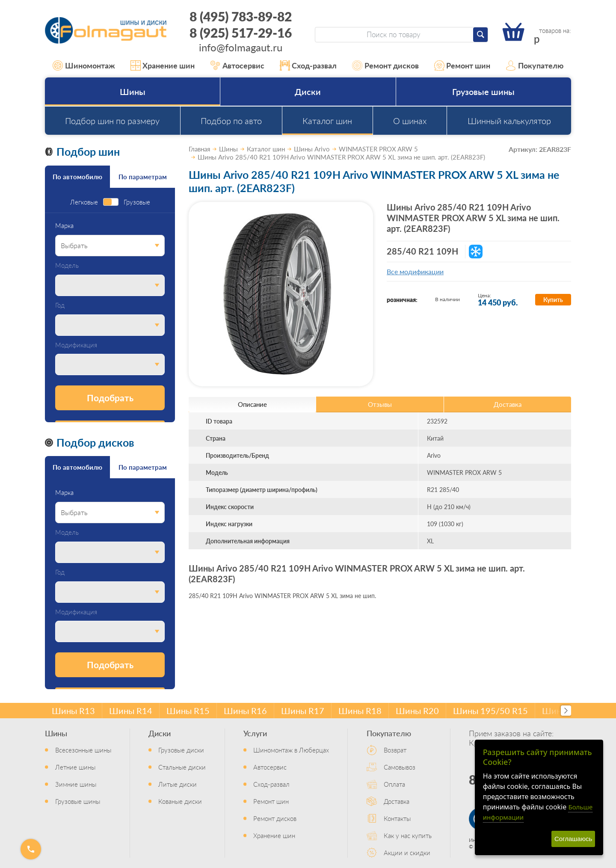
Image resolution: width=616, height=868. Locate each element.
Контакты (397, 818)
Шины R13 (73, 711)
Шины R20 (417, 711)
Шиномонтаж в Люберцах (291, 750)
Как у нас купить (408, 835)
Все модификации (415, 271)
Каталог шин (327, 121)
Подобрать (110, 398)
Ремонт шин (462, 65)
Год (60, 305)
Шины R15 (188, 711)
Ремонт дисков (385, 65)
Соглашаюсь (573, 839)
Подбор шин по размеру (112, 121)
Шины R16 (245, 711)
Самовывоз (400, 767)
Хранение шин (163, 65)
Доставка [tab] (508, 404)
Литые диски (178, 784)
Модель (67, 265)
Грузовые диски (181, 750)
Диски (308, 92)
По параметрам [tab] (143, 176)
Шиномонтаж (84, 65)
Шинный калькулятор (509, 121)
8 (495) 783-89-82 (241, 16)
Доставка (397, 801)
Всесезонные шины (83, 750)
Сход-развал (308, 65)
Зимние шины (76, 784)
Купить (553, 299)
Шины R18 (360, 711)
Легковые (84, 202)
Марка (64, 226)
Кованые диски (180, 801)
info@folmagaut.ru (241, 47)
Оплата (394, 784)
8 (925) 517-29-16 (241, 33)
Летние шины (75, 767)
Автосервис (237, 65)
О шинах (410, 121)
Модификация (76, 345)
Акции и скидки (407, 852)
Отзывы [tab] (380, 404)
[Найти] (480, 35)
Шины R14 (131, 711)
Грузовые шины (483, 92)
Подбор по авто (231, 121)
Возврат (395, 750)
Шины (133, 92)
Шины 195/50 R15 (490, 711)
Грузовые (137, 202)
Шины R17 (303, 711)
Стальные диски (182, 767)
